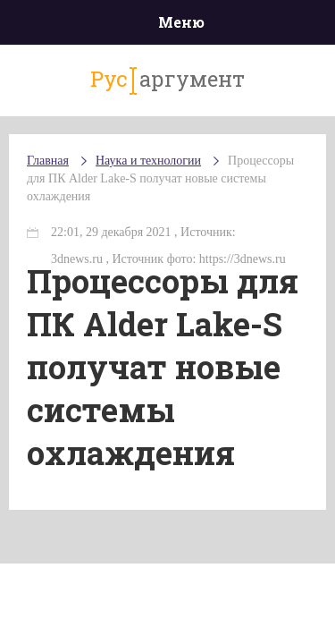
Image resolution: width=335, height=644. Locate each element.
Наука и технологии (148, 161)
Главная (48, 161)
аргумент (167, 80)
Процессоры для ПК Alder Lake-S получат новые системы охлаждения (160, 178)
